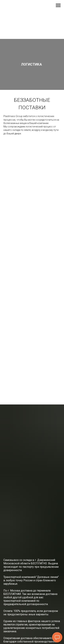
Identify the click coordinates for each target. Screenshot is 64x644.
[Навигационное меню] (58, 5)
